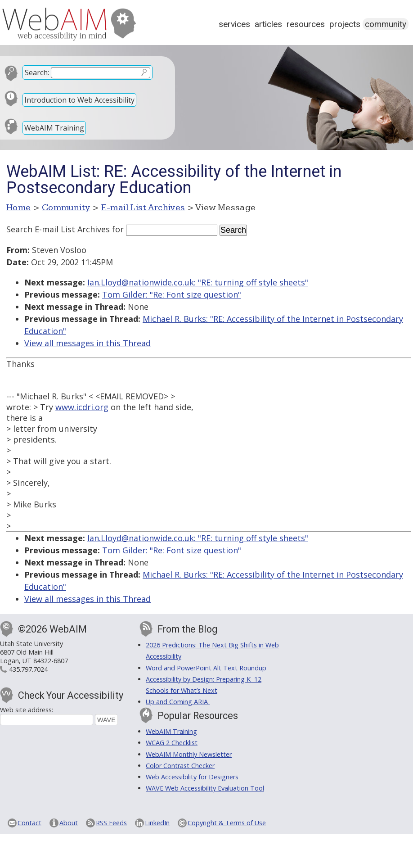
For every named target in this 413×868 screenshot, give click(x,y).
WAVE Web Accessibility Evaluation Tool (205, 788)
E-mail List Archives (143, 208)
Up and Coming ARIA (178, 702)
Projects (345, 24)
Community (386, 24)
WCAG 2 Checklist (172, 743)
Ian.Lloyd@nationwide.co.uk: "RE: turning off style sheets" (198, 282)
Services (234, 24)
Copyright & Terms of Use (227, 823)
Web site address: (27, 710)
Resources (306, 24)
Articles (268, 24)
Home (19, 208)
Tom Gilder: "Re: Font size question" (172, 294)
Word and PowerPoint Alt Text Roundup (206, 668)
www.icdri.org (82, 407)
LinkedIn (157, 823)
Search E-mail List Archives (58, 229)
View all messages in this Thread (88, 343)
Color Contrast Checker (180, 766)
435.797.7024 (28, 669)
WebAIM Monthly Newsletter (189, 754)
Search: (37, 72)
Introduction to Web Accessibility (79, 100)
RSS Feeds (111, 823)
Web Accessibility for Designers (192, 777)
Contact (29, 823)
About (69, 823)
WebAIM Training (54, 128)
